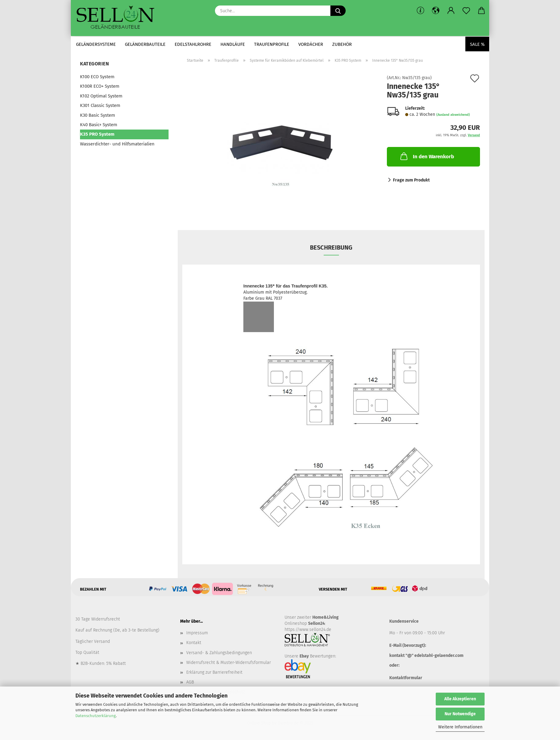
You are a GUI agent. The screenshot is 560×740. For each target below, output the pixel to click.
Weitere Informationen (460, 727)
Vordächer (311, 44)
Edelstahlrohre (193, 44)
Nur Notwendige (460, 714)
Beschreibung (331, 247)
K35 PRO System (97, 134)
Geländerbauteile (145, 44)
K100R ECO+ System (100, 86)
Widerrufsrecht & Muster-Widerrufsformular (229, 663)
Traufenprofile (272, 44)
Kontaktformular (406, 678)
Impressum (197, 633)
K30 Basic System (98, 115)
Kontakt (194, 643)
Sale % (477, 44)
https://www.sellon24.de (308, 630)
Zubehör (342, 44)
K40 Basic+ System (99, 125)
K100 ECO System (97, 77)
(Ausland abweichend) (453, 115)
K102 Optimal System (101, 96)
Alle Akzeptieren (460, 699)
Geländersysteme (96, 44)
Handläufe (233, 44)
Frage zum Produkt (411, 180)
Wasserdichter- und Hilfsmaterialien (117, 144)
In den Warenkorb (427, 156)
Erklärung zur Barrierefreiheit (214, 672)
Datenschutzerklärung (96, 716)
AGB (190, 682)
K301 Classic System (100, 105)
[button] (436, 11)
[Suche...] (338, 11)
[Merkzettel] (466, 11)
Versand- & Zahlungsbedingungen (219, 653)
